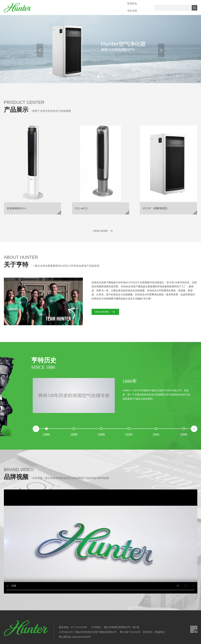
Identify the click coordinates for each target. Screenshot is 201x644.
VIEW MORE (101, 231)
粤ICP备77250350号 (130, 632)
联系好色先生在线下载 (132, 5)
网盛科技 (160, 632)
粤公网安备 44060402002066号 (75, 637)
